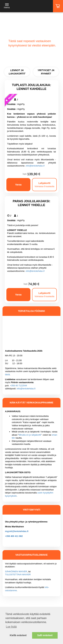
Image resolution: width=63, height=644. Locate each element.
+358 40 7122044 (18, 386)
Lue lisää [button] (11, 627)
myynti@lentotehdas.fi (17, 531)
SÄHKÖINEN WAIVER (16, 571)
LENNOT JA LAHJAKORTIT (17, 72)
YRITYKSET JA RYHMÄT (46, 72)
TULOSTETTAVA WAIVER (18, 575)
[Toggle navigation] (7, 6)
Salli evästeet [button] (45, 635)
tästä (7, 374)
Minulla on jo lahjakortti (30, 435)
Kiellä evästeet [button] (18, 635)
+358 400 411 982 (14, 536)
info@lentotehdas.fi (35, 166)
